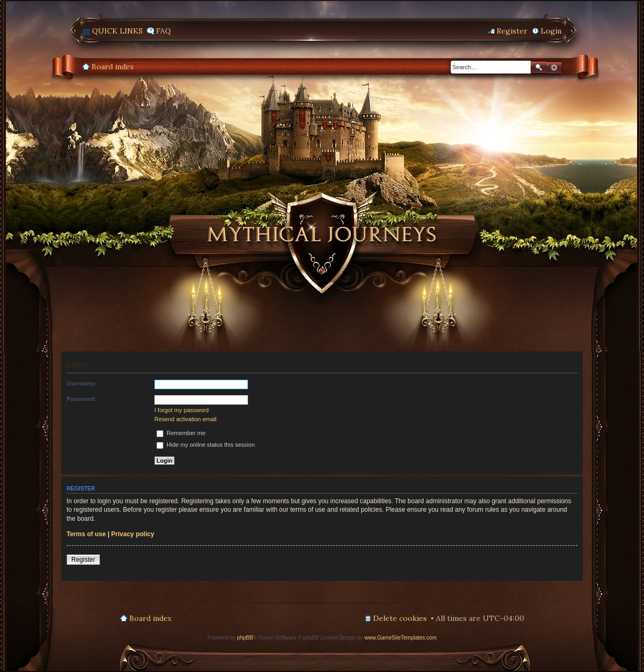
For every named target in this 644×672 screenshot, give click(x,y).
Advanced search (554, 68)
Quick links (117, 31)
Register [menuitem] (512, 31)
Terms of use (86, 534)
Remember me (181, 433)
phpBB (245, 638)
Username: (82, 383)
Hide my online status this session (206, 445)
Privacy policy (133, 534)
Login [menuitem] (551, 31)
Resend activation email (185, 419)
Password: (81, 399)
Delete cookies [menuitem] (400, 618)
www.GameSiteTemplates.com (401, 638)
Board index (113, 67)
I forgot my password (181, 410)
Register (83, 560)
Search (539, 67)
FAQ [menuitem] (163, 31)
